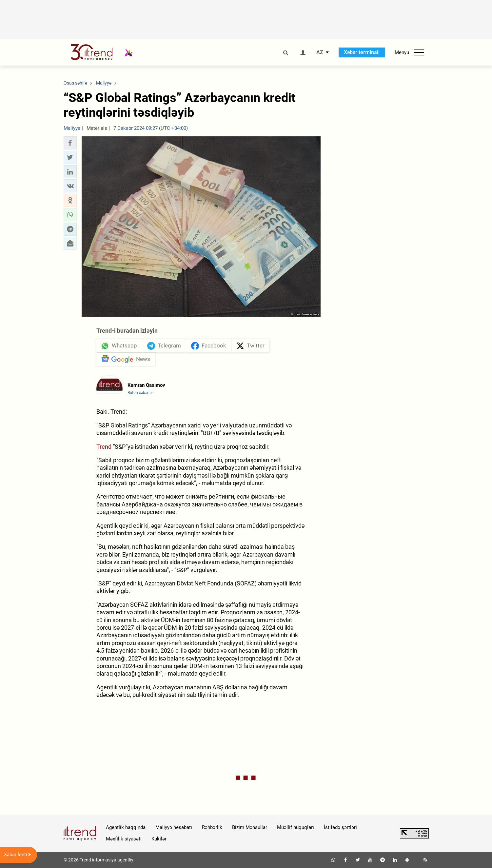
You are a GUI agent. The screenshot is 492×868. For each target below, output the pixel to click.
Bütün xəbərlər (140, 393)
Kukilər (159, 839)
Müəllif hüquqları (295, 827)
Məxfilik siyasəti (124, 839)
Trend (104, 447)
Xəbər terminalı (362, 52)
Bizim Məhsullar (250, 827)
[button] (70, 143)
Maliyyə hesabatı (174, 827)
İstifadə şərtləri (340, 827)
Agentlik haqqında (126, 827)
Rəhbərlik (212, 827)
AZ (320, 52)
